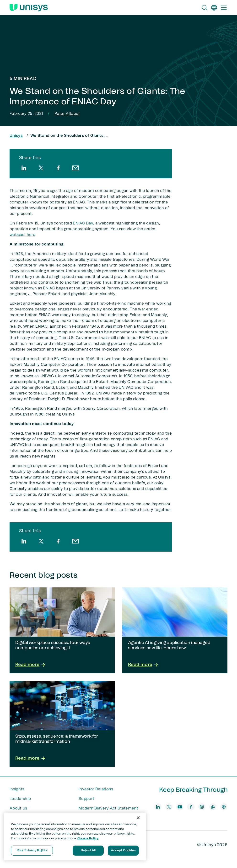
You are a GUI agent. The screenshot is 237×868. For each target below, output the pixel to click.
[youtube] (180, 807)
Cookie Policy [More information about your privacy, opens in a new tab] (88, 839)
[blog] (213, 807)
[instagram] (202, 807)
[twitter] (41, 168)
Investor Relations (96, 789)
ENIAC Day (83, 223)
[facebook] (58, 168)
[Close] (138, 818)
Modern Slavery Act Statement (108, 808)
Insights (17, 789)
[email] (75, 168)
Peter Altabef (67, 114)
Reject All (88, 850)
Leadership (20, 799)
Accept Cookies (123, 850)
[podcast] (224, 807)
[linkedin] (24, 168)
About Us (18, 808)
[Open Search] (205, 8)
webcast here (22, 235)
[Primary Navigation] (224, 8)
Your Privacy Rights (32, 850)
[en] (214, 8)
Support (86, 799)
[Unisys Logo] (29, 8)
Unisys (16, 136)
